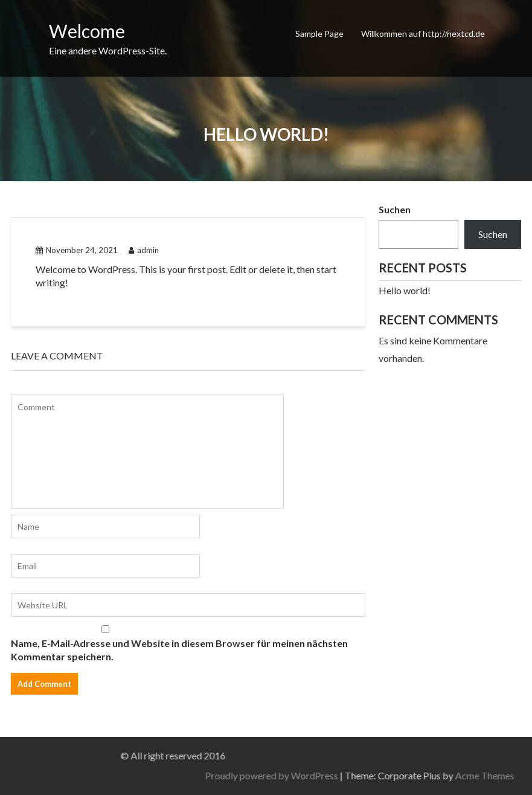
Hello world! (405, 290)
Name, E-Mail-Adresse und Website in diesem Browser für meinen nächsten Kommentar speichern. (179, 650)
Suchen (395, 209)
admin (144, 250)
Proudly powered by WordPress (389, 775)
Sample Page (319, 34)
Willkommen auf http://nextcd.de (423, 34)
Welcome (87, 31)
